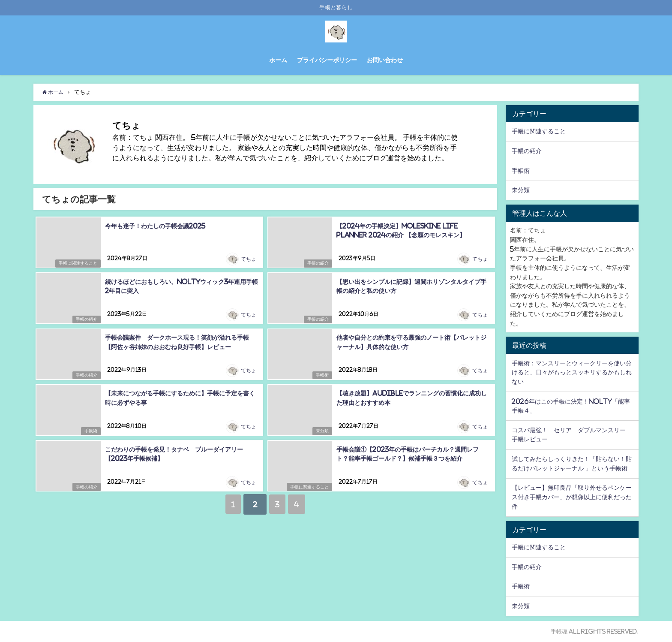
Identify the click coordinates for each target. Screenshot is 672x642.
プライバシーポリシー (327, 60)
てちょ (249, 259)
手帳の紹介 (317, 264)
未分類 (321, 431)
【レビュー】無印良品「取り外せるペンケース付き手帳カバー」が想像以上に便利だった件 (572, 497)
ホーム (278, 60)
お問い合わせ (385, 60)
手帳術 (321, 375)
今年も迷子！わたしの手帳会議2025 (154, 225)
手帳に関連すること (76, 264)
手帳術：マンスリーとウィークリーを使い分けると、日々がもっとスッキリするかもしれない (572, 372)
